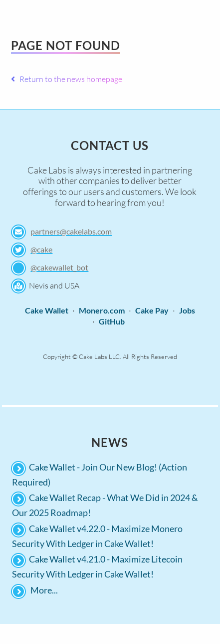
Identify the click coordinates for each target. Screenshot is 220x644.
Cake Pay (152, 310)
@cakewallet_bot (59, 267)
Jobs (187, 310)
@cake (41, 249)
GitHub (112, 321)
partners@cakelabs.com (71, 231)
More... (44, 590)
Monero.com (102, 310)
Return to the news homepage (67, 79)
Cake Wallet (47, 310)
